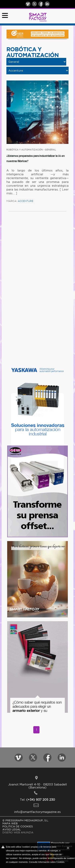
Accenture (26, 201)
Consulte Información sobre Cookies (47, 862)
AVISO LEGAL (12, 829)
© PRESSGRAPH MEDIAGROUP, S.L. (26, 820)
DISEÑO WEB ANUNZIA (18, 832)
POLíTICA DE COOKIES (18, 826)
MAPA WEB (10, 823)
